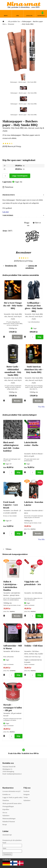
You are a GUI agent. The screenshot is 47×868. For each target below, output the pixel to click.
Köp (39, 337)
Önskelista (6, 800)
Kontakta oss (6, 794)
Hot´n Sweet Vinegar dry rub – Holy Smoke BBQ (13, 306)
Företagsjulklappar (8, 806)
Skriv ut (37, 223)
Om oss (5, 813)
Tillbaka (7, 549)
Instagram (27, 794)
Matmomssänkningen (9, 819)
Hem (4, 24)
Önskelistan (8, 187)
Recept (5, 825)
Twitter (26, 797)
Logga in (29, 16)
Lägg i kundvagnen (20, 176)
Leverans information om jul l (12, 791)
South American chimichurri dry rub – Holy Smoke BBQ (34, 369)
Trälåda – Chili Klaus (34, 646)
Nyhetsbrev (6, 816)
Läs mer (6, 212)
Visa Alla (41, 407)
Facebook (27, 791)
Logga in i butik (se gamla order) (12, 797)
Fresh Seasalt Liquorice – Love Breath (11, 505)
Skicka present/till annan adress (12, 803)
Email (4, 843)
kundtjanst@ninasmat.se (14, 774)
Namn (4, 848)
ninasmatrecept (7, 835)
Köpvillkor (6, 809)
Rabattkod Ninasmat (9, 822)
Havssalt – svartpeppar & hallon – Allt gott (13, 708)
